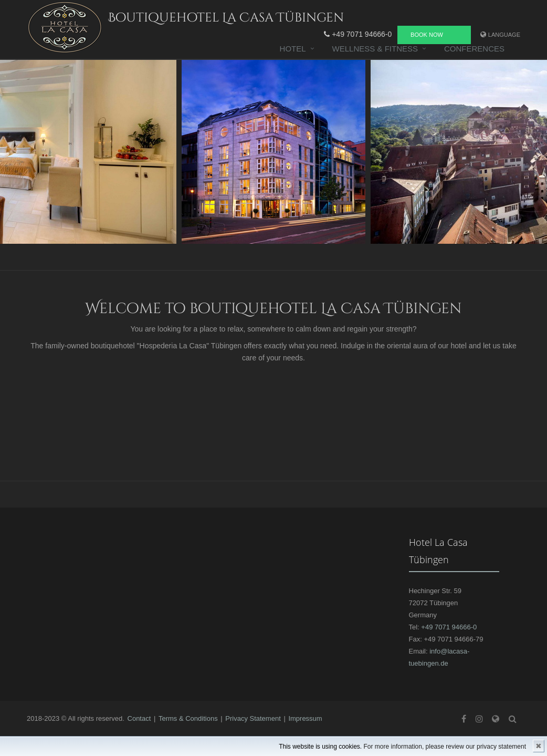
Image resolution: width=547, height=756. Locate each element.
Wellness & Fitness (375, 49)
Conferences (474, 49)
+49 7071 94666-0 (358, 34)
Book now (427, 35)
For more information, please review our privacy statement (445, 747)
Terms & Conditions (188, 718)
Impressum (305, 718)
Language (504, 35)
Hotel (293, 49)
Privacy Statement (253, 718)
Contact (139, 718)
